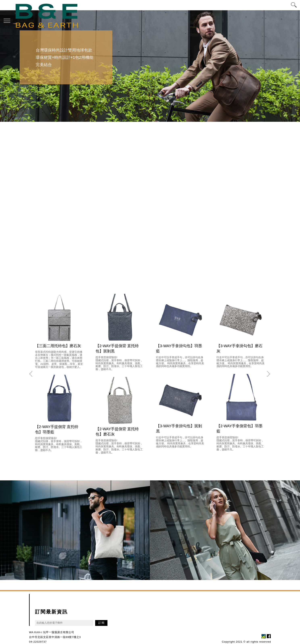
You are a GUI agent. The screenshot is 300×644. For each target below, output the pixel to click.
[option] (150, 66)
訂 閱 (101, 623)
